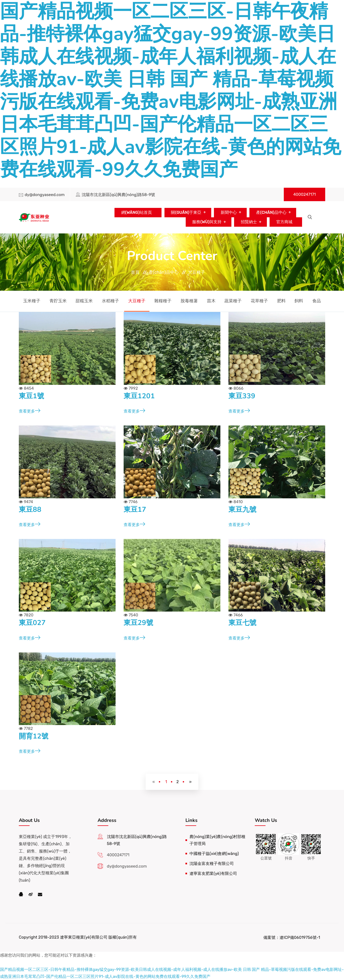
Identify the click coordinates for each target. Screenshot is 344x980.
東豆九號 (242, 509)
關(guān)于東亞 (186, 212)
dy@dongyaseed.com (45, 195)
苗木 (211, 301)
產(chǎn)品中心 (271, 212)
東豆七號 (242, 623)
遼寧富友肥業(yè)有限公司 (213, 874)
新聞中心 (228, 212)
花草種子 (259, 301)
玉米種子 (32, 301)
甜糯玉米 (84, 301)
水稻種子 (110, 301)
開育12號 (34, 736)
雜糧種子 (163, 301)
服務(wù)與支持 (207, 222)
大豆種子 (196, 272)
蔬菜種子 (233, 301)
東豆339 (242, 396)
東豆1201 (139, 396)
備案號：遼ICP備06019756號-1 (292, 938)
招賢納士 (249, 222)
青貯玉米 (58, 301)
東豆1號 (31, 396)
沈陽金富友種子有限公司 (212, 864)
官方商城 (284, 222)
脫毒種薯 (189, 301)
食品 (317, 301)
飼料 (299, 301)
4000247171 (304, 194)
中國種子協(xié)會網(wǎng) (214, 854)
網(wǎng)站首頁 (136, 212)
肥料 (281, 301)
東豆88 (30, 509)
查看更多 (30, 411)
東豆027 (32, 623)
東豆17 (135, 509)
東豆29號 (138, 623)
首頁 (135, 272)
